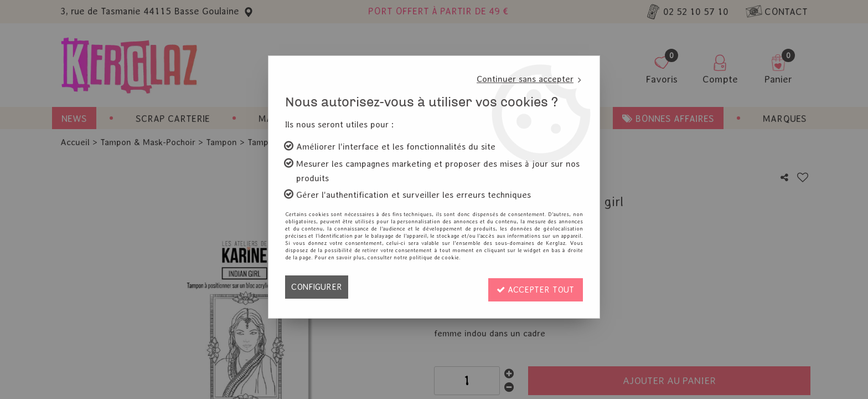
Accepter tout (534, 287)
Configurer (317, 287)
